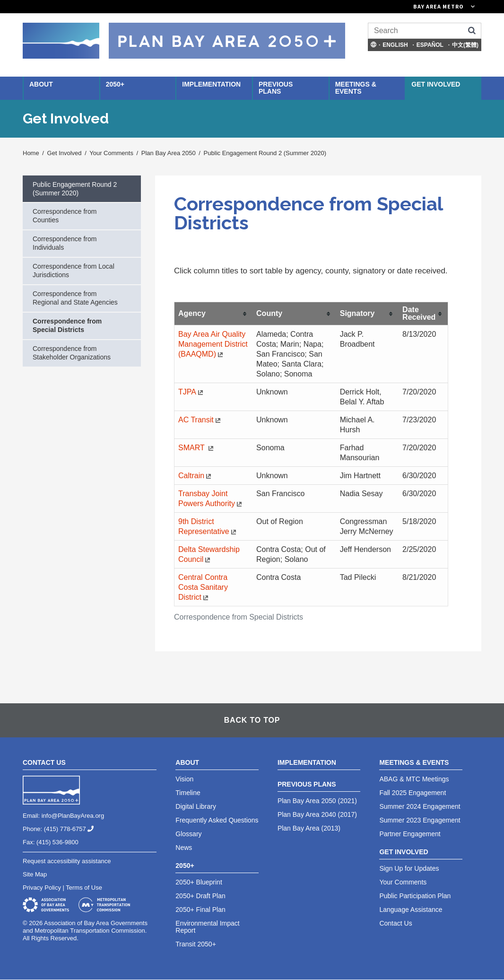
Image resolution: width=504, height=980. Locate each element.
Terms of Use (84, 888)
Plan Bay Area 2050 (169, 153)
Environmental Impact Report (207, 927)
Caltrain (196, 476)
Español (430, 45)
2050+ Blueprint (199, 882)
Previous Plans (276, 88)
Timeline (188, 793)
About (41, 84)
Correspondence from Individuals (65, 243)
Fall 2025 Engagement (413, 793)
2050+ (115, 84)
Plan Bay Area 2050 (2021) (317, 801)
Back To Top (252, 720)
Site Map (35, 874)
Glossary (188, 834)
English (395, 45)
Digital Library (196, 806)
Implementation (211, 84)
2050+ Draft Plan (200, 896)
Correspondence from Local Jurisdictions (74, 271)
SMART (197, 448)
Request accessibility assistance (67, 861)
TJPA (192, 392)
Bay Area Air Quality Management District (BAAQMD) (213, 344)
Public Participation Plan (415, 896)
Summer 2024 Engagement (420, 806)
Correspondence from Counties (65, 216)
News (184, 848)
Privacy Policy (42, 888)
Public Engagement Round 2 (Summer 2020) (265, 153)
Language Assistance (411, 910)
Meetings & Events (356, 88)
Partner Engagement (410, 834)
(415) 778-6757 (73, 829)
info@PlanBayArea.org (73, 816)
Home (31, 153)
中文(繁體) (465, 45)
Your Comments (111, 153)
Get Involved (436, 84)
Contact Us (395, 923)
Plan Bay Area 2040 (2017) (317, 814)
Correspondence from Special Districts (67, 325)
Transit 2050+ (196, 944)
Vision (184, 779)
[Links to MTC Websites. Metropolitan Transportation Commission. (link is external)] (391, 7)
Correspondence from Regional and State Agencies (75, 298)
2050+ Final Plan (200, 910)
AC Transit (200, 420)
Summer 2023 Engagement (420, 820)
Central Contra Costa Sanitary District (203, 587)
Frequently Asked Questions (217, 820)
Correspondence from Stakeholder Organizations (72, 353)
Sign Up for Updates (409, 868)
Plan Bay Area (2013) (309, 828)
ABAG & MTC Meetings (414, 779)
